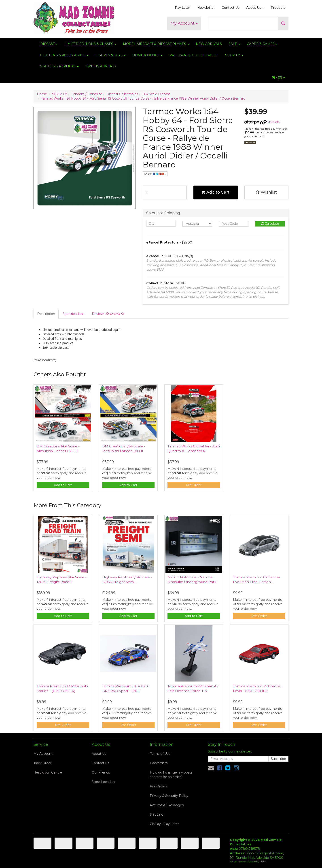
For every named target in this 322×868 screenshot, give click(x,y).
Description (46, 314)
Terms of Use (160, 754)
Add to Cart (215, 192)
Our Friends (101, 772)
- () (279, 77)
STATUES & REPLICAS (59, 66)
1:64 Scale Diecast (156, 94)
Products (278, 8)
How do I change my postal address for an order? (172, 775)
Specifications (73, 314)
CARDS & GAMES (262, 44)
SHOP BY (234, 55)
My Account (184, 23)
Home (42, 94)
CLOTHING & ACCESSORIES (64, 55)
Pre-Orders (158, 786)
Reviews (108, 314)
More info (262, 122)
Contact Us (231, 8)
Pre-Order (194, 485)
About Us (255, 8)
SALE (234, 44)
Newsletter (206, 8)
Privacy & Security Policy (169, 796)
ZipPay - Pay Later (164, 824)
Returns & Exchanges (167, 805)
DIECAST (49, 44)
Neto (263, 862)
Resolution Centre (48, 772)
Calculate (270, 224)
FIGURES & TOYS (110, 55)
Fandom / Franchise (87, 94)
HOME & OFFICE (147, 55)
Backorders (159, 763)
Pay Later (182, 8)
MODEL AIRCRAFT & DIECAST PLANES (156, 44)
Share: (155, 174)
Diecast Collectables (122, 94)
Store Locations (104, 782)
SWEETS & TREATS (101, 66)
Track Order (42, 763)
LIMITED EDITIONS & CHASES (90, 44)
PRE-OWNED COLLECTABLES (194, 55)
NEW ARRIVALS (209, 44)
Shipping (157, 815)
